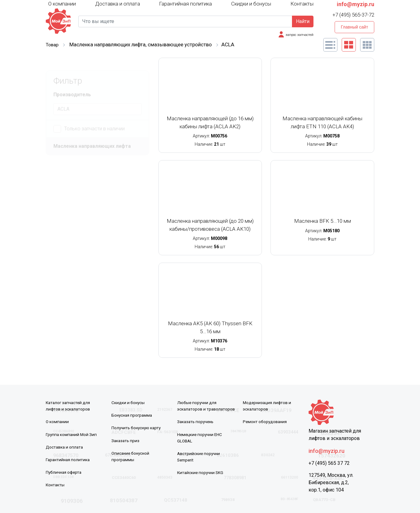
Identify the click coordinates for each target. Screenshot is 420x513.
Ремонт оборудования (266, 422)
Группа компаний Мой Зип (72, 434)
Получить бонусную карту (137, 428)
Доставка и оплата (118, 4)
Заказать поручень (197, 422)
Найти (303, 21)
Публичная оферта (65, 472)
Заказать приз (126, 440)
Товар (53, 44)
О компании (62, 3)
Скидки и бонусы (251, 4)
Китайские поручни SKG (201, 472)
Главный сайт (354, 27)
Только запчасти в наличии (89, 116)
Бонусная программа (133, 415)
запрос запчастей (298, 35)
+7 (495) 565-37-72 (353, 15)
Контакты (302, 4)
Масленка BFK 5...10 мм (323, 221)
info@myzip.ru (356, 4)
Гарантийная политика (185, 4)
